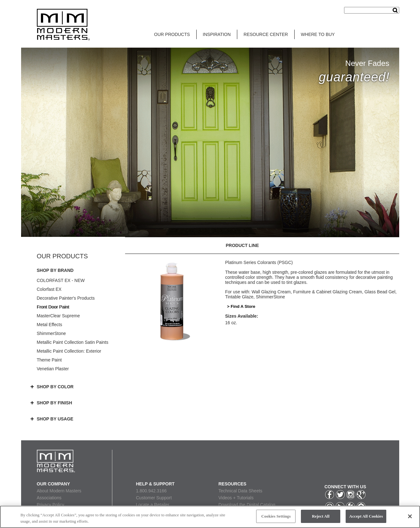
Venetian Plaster (53, 369)
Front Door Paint (53, 307)
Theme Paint (49, 360)
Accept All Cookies (366, 516)
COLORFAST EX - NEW (61, 280)
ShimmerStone (52, 333)
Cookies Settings (276, 516)
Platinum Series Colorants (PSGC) (259, 262)
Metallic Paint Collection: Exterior (69, 351)
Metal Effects (50, 325)
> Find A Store (241, 306)
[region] (210, 517)
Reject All (321, 516)
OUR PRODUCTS (172, 34)
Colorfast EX (49, 289)
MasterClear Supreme (58, 316)
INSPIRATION (217, 34)
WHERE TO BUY (318, 34)
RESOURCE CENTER (266, 34)
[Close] (410, 516)
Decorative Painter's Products (66, 298)
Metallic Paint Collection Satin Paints (73, 342)
